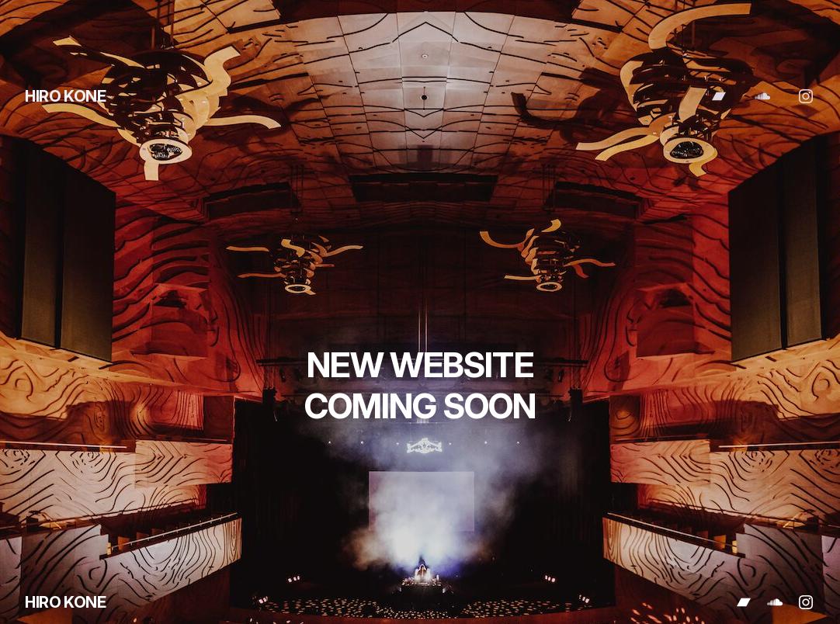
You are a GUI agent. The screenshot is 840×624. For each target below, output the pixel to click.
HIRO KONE (65, 96)
